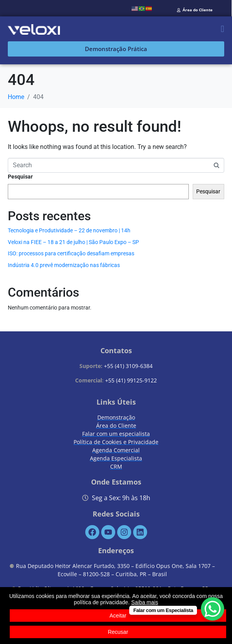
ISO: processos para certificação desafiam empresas (71, 253)
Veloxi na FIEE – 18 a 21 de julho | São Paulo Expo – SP (73, 242)
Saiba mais (145, 602)
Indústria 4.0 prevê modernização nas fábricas (64, 265)
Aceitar (118, 616)
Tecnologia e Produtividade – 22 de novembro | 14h (69, 230)
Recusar (118, 632)
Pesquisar (20, 177)
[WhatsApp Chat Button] (213, 609)
